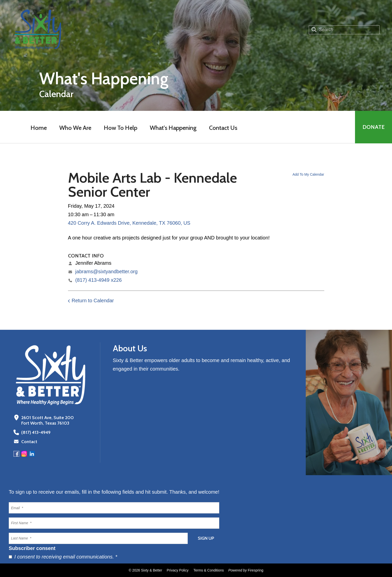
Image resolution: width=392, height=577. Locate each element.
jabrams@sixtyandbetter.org (106, 271)
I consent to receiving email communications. (63, 557)
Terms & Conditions (209, 570)
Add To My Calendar (308, 174)
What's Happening (173, 128)
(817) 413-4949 (36, 432)
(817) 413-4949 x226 (98, 280)
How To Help (120, 128)
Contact (29, 442)
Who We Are (75, 128)
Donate (373, 127)
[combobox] (344, 30)
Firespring (255, 570)
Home (39, 128)
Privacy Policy (178, 570)
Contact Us (223, 128)
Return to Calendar (93, 301)
